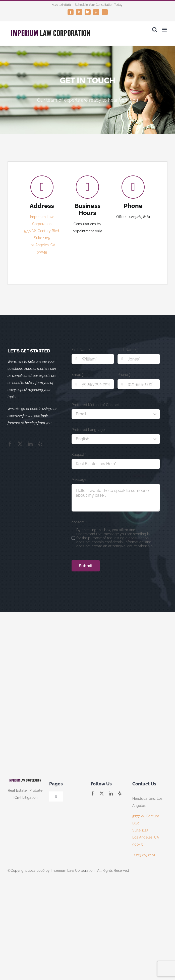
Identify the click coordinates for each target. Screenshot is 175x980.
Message (79, 480)
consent (79, 522)
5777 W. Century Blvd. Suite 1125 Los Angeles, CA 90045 (146, 830)
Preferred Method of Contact (95, 405)
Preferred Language (88, 430)
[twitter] (20, 444)
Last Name (128, 350)
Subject (79, 455)
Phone (124, 375)
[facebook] (10, 444)
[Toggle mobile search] (155, 30)
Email (77, 375)
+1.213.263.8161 (144, 855)
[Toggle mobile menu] (165, 30)
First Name (82, 350)
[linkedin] (30, 444)
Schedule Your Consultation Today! (99, 5)
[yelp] (40, 444)
